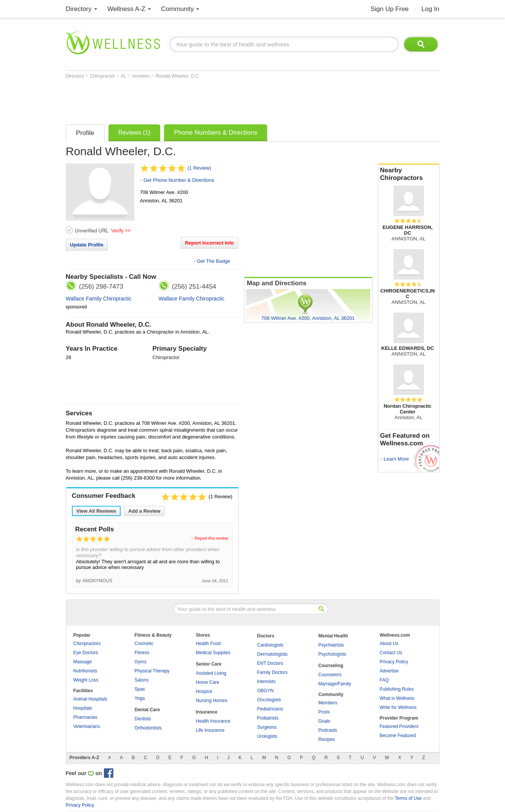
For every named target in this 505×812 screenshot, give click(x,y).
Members (328, 703)
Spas (140, 689)
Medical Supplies (213, 653)
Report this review (211, 538)
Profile (85, 133)
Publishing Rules (397, 689)
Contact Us (391, 653)
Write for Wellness (398, 707)
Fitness (142, 653)
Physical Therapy (152, 671)
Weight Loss (86, 680)
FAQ (384, 680)
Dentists (143, 719)
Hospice (204, 691)
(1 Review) (199, 168)
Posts (324, 712)
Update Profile (87, 245)
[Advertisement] (204, 100)
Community (177, 9)
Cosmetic (144, 644)
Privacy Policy (394, 662)
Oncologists (269, 700)
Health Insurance (213, 721)
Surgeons (267, 727)
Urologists (267, 736)
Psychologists (332, 654)
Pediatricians (270, 709)
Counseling (331, 666)
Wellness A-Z (126, 9)
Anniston (142, 76)
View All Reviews (96, 511)
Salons (142, 680)
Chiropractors (87, 644)
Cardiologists (270, 645)
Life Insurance (210, 730)
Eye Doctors (86, 653)
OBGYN (265, 691)
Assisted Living (211, 673)
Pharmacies (85, 717)
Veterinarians (87, 726)
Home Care (208, 682)
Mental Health (333, 636)
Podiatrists (268, 718)
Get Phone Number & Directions (179, 180)
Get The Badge (213, 261)
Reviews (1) (134, 133)
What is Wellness (397, 698)
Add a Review (144, 511)
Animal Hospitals (90, 699)
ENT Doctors (270, 663)
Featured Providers (399, 726)
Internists (267, 682)
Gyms (141, 662)
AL (124, 76)
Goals (324, 721)
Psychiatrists (331, 645)
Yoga (140, 698)
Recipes (327, 739)
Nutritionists (85, 671)
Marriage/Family (335, 684)
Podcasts (328, 730)
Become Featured (398, 736)
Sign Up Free (390, 9)
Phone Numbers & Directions (216, 133)
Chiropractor (103, 76)
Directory (79, 9)
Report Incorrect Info (209, 243)
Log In (430, 9)
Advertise (389, 671)
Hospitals (83, 708)
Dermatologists (272, 654)
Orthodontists (148, 728)
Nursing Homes (212, 701)
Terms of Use (408, 798)
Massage (83, 662)
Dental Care (147, 710)
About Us (389, 644)
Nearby (409, 174)
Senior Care (209, 664)
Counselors (330, 675)
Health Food (208, 644)
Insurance (207, 712)
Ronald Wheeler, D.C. (178, 76)
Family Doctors (272, 672)
